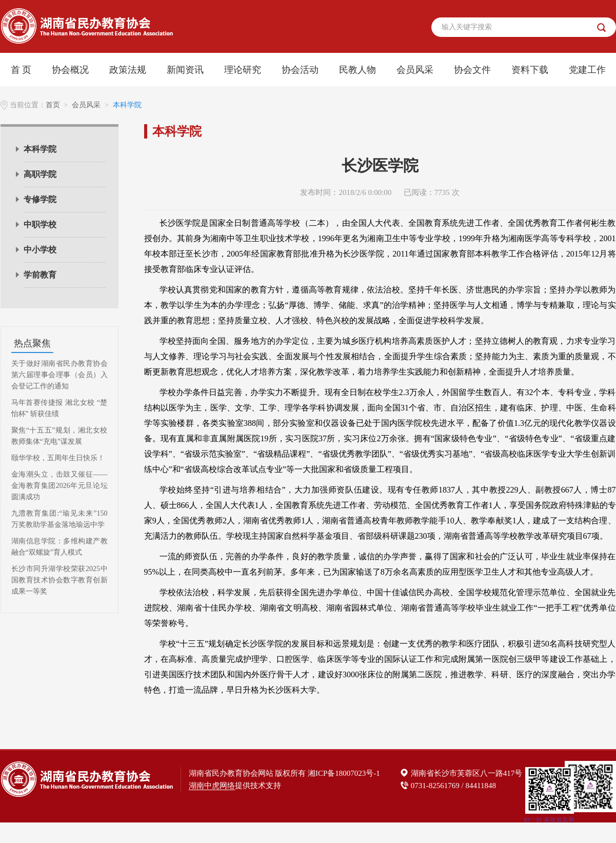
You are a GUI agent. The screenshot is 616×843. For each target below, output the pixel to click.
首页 (53, 105)
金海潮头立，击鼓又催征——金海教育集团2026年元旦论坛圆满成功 (59, 486)
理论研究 (243, 70)
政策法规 (128, 70)
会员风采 (415, 70)
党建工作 (587, 70)
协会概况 (70, 70)
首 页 (21, 70)
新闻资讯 (185, 70)
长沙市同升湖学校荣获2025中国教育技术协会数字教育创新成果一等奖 (59, 580)
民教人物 (357, 70)
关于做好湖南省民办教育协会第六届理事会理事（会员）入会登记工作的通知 (59, 375)
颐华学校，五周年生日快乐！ (58, 458)
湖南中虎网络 (212, 786)
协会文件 (472, 70)
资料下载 (530, 70)
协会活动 (300, 70)
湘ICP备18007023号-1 (344, 773)
